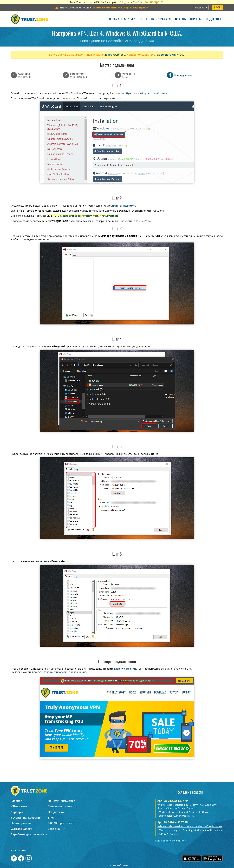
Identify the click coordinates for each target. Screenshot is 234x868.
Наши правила (21, 823)
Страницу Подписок (123, 206)
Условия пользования (26, 818)
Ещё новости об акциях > (171, 841)
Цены (143, 19)
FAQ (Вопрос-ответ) (61, 823)
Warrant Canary (21, 829)
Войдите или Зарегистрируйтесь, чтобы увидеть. (88, 216)
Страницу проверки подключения (65, 672)
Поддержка (214, 19)
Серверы (196, 19)
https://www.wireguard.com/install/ (146, 93)
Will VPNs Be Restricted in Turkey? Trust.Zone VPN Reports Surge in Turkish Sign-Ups (187, 806)
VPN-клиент (19, 806)
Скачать (180, 19)
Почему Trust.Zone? (122, 19)
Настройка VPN (161, 19)
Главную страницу (126, 669)
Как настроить (154, 2)
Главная (16, 801)
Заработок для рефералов (29, 834)
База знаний (57, 829)
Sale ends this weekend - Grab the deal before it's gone (190, 826)
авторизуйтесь (115, 55)
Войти (217, 8)
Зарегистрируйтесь (171, 55)
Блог (51, 818)
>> (120, 8)
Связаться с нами (60, 806)
